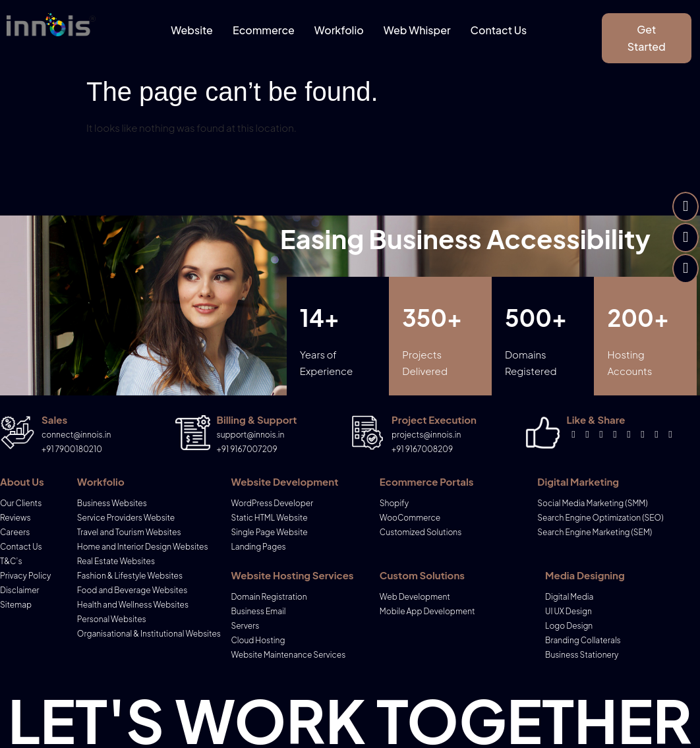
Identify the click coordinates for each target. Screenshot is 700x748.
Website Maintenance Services (288, 655)
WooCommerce (410, 518)
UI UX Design (569, 611)
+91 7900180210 (72, 449)
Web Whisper (417, 30)
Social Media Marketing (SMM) (592, 503)
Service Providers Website (126, 518)
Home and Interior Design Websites (143, 547)
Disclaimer (20, 590)
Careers (15, 532)
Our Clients (21, 503)
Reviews (15, 518)
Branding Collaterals (583, 640)
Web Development (415, 597)
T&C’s (11, 561)
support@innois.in (251, 435)
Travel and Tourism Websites (129, 532)
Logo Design (569, 626)
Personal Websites (112, 619)
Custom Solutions (422, 575)
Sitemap (16, 605)
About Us (22, 481)
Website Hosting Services (292, 575)
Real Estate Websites (116, 561)
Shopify (394, 503)
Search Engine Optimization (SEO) (600, 518)
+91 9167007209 (247, 449)
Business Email (258, 611)
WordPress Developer (272, 503)
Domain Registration (269, 597)
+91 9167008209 (422, 449)
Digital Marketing (578, 481)
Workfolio (339, 30)
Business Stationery (582, 655)
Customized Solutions (421, 532)
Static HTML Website (269, 518)
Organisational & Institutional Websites (149, 634)
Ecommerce (264, 30)
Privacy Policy (25, 576)
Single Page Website (269, 532)
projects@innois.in (426, 435)
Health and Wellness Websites (133, 605)
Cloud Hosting (258, 640)
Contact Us (499, 30)
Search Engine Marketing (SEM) (595, 532)
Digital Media (569, 597)
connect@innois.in (76, 435)
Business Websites (112, 503)
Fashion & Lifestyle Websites (130, 576)
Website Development (284, 481)
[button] (646, 38)
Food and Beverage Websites (132, 590)
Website (192, 30)
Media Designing (585, 575)
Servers (245, 626)
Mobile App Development (427, 611)
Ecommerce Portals (427, 481)
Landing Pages (258, 547)
